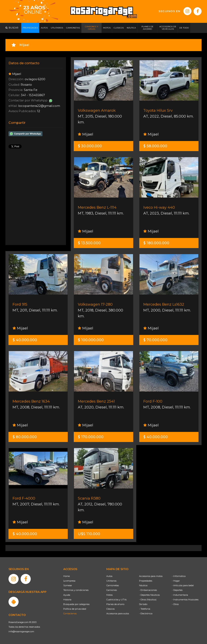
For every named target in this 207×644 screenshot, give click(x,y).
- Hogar (176, 581)
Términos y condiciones (76, 590)
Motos (109, 595)
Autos (109, 576)
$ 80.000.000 (25, 437)
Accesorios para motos (151, 576)
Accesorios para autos (118, 613)
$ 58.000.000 (155, 146)
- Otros (175, 604)
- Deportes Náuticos (149, 595)
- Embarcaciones (148, 590)
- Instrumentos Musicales (185, 600)
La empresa (69, 581)
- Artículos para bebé (183, 585)
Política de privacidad (75, 609)
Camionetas (113, 585)
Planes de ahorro (115, 604)
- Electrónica (146, 613)
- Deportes (177, 590)
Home (67, 576)
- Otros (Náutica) (148, 600)
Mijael (86, 134)
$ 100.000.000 (91, 340)
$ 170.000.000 (91, 437)
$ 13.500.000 (89, 243)
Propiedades (146, 581)
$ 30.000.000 (90, 146)
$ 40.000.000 (25, 340)
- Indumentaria (180, 595)
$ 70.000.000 (155, 340)
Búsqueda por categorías (76, 604)
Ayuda (67, 595)
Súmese (68, 585)
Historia (67, 600)
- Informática (179, 576)
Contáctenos (70, 613)
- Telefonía (145, 609)
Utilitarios (111, 581)
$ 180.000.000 (156, 243)
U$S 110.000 (89, 534)
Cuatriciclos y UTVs (116, 600)
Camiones (112, 590)
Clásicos (110, 609)
